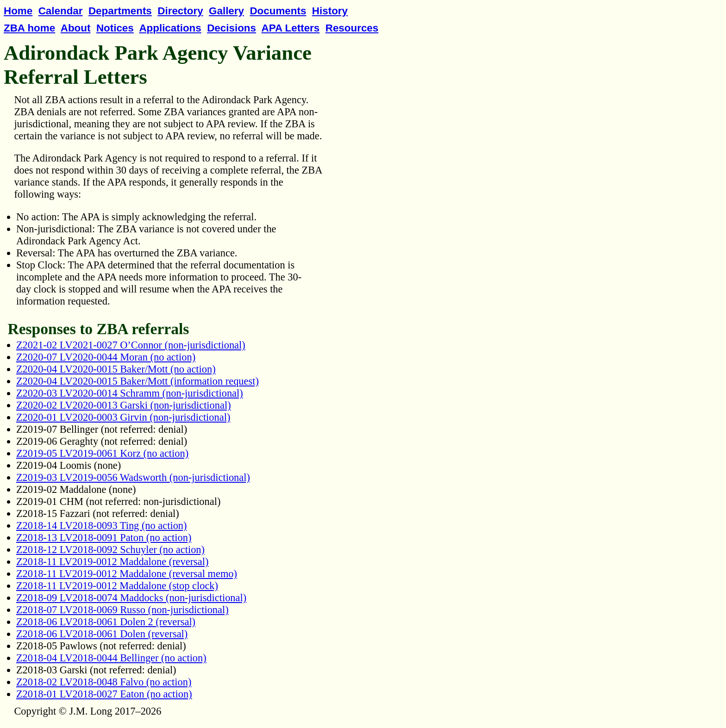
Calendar (61, 11)
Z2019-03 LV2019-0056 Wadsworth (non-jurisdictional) (133, 477)
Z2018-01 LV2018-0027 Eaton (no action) (104, 694)
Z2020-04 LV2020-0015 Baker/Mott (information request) (138, 381)
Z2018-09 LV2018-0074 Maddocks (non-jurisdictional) (131, 598)
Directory (180, 11)
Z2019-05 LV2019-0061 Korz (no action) (102, 453)
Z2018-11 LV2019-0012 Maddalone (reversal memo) (127, 574)
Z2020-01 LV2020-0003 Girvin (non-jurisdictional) (123, 417)
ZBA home (29, 28)
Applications (170, 28)
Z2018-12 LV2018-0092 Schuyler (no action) (110, 550)
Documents (278, 11)
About (76, 28)
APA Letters (291, 28)
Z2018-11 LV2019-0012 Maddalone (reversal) (113, 562)
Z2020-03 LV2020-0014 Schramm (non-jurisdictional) (130, 393)
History (330, 11)
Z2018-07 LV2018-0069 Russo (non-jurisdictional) (122, 610)
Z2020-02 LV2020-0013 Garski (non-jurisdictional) (124, 405)
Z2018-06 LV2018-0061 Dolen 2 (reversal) (106, 622)
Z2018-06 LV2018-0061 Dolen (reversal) (102, 634)
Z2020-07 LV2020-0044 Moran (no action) (106, 357)
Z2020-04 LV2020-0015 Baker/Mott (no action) (116, 369)
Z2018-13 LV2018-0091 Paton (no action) (104, 538)
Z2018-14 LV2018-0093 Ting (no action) (102, 526)
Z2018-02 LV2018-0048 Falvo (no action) (104, 682)
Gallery (226, 11)
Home (18, 11)
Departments (120, 11)
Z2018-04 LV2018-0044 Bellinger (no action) (111, 658)
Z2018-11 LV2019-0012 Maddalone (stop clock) (117, 586)
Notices (115, 28)
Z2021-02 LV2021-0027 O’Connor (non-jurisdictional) (131, 345)
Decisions (232, 28)
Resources (352, 28)
